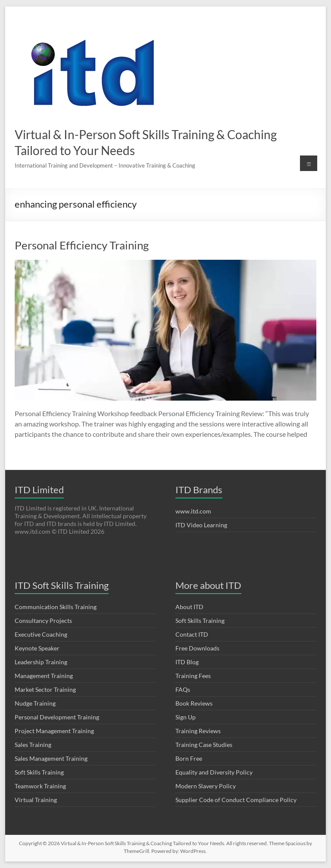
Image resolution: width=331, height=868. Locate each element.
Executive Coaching (41, 634)
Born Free (189, 758)
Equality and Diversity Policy (214, 772)
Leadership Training (41, 662)
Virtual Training (36, 800)
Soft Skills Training (39, 772)
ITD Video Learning (201, 525)
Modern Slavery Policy (206, 786)
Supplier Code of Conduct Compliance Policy (236, 800)
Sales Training (33, 745)
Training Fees (193, 676)
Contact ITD (192, 634)
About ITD (189, 607)
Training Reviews (198, 731)
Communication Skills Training (56, 607)
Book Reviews (194, 703)
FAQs (183, 689)
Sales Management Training (51, 758)
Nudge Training (35, 703)
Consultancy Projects (43, 621)
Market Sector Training (45, 689)
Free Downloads (197, 648)
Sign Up (186, 717)
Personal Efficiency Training (82, 245)
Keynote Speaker (37, 648)
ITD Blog (187, 662)
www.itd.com (193, 511)
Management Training (44, 676)
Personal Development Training (57, 717)
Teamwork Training (40, 786)
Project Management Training (54, 731)
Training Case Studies (204, 745)
